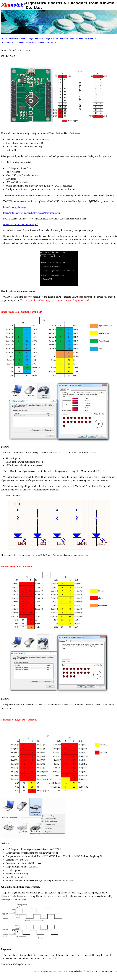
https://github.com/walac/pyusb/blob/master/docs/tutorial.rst (31, 213)
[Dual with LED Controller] (13, 42)
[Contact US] (44, 42)
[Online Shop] (31, 42)
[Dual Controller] (77, 38)
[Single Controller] (35, 38)
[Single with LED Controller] (56, 38)
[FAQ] (53, 42)
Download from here (104, 195)
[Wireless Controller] (18, 38)
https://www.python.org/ (15, 207)
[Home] (5, 38)
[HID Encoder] (91, 38)
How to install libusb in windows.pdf (20, 224)
